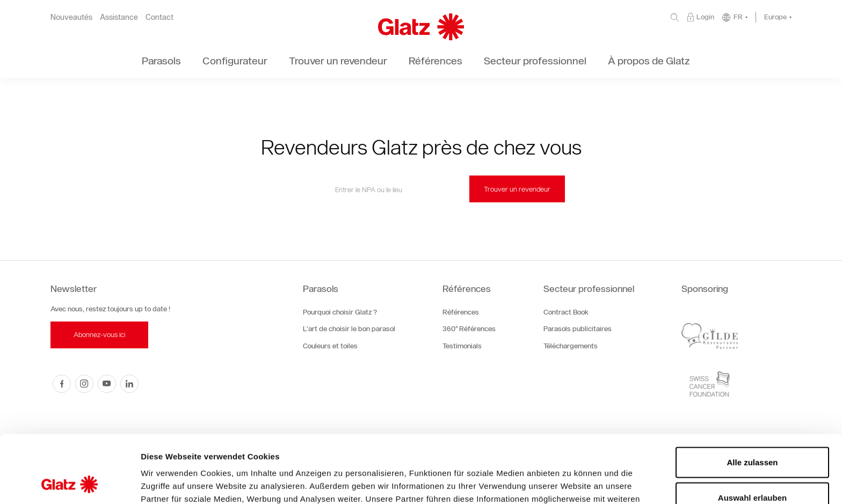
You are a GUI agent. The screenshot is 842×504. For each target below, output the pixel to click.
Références (467, 289)
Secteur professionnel (589, 289)
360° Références (469, 329)
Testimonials (462, 346)
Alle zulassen (752, 399)
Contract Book (566, 312)
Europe (775, 17)
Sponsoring (705, 289)
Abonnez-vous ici (99, 335)
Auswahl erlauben (752, 434)
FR (738, 17)
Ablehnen (752, 469)
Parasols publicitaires (578, 329)
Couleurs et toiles (330, 346)
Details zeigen (571, 483)
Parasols (321, 289)
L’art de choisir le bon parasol (349, 329)
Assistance (119, 17)
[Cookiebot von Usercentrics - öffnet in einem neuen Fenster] (70, 483)
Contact (159, 17)
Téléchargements (571, 346)
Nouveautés (71, 17)
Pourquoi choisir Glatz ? (340, 312)
